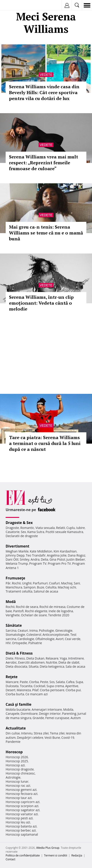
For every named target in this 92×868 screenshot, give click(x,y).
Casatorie (13, 532)
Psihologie (47, 630)
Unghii (27, 583)
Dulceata (12, 686)
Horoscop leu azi (18, 822)
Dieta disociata (16, 666)
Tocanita (26, 686)
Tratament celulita (19, 591)
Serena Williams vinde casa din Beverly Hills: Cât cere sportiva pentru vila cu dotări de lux (44, 92)
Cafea (70, 682)
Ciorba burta (15, 694)
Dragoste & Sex (19, 523)
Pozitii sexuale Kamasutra (64, 532)
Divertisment (17, 546)
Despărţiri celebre (30, 738)
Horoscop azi (15, 765)
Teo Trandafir (36, 555)
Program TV (38, 563)
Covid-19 (68, 738)
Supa (79, 682)
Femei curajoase (57, 718)
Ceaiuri (23, 630)
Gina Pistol (57, 559)
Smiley (24, 559)
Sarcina (11, 630)
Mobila (68, 709)
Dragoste (12, 528)
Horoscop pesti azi (19, 818)
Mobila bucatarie (18, 709)
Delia (45, 559)
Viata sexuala (45, 528)
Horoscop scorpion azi (22, 806)
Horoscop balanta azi (21, 826)
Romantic (27, 528)
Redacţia (77, 855)
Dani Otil (12, 559)
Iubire (80, 528)
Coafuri (54, 583)
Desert (10, 690)
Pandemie (13, 742)
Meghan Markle (17, 551)
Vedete (46, 75)
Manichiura (14, 587)
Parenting (69, 714)
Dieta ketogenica (52, 666)
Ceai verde (73, 639)
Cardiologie (26, 639)
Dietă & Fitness (19, 653)
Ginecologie (64, 630)
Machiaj (67, 583)
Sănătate (14, 625)
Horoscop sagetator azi (23, 810)
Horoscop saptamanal (22, 834)
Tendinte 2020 (59, 615)
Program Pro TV (59, 563)
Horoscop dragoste (20, 769)
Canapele (13, 714)
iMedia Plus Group (48, 848)
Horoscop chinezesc (20, 773)
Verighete (13, 615)
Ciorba (34, 682)
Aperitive (72, 686)
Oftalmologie (45, 639)
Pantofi (18, 611)
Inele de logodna (61, 611)
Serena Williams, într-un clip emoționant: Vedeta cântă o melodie (41, 303)
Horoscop (14, 752)
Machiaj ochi (67, 587)
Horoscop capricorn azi (23, 802)
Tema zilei (57, 733)
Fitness (20, 658)
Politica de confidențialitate (23, 855)
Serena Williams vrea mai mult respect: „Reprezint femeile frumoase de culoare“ (44, 163)
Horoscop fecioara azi (22, 794)
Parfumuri (40, 583)
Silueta (34, 666)
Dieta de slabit (69, 662)
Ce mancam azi (37, 694)
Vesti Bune (52, 738)
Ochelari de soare (34, 615)
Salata (60, 682)
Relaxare (52, 658)
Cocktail (39, 686)
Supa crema (55, 686)
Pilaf (35, 690)
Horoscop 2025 (17, 761)
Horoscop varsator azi (22, 814)
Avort (60, 639)
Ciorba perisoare (52, 690)
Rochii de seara (27, 607)
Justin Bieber (76, 559)
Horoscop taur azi (19, 798)
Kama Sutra (36, 532)
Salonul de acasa (46, 591)
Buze (41, 587)
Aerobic (11, 662)
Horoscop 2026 (17, 757)
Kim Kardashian (65, 551)
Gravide (38, 718)
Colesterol (34, 635)
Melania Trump (17, 563)
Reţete (12, 677)
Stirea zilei (41, 733)
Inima (33, 630)
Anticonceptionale (56, 635)
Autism (76, 718)
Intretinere (76, 658)
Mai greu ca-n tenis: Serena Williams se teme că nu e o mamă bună (46, 233)
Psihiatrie (35, 643)
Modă (11, 602)
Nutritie (51, 662)
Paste (24, 682)
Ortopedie (19, 643)
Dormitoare (29, 714)
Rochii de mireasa (52, 607)
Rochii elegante (36, 611)
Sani (77, 583)
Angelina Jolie (57, 555)
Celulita (51, 587)
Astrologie (13, 777)
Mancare (12, 682)
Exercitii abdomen (31, 662)
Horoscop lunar (17, 781)
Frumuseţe (15, 578)
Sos (52, 682)
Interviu (27, 733)
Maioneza (24, 690)
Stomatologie (15, 635)
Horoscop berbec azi (21, 830)
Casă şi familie (18, 704)
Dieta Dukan (35, 658)
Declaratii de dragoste (22, 536)
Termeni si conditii (56, 855)
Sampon (30, 587)
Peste (44, 682)
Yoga (63, 658)
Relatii (61, 528)
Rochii (16, 583)
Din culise (13, 733)
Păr (8, 583)
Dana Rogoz (77, 555)
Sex (23, 532)
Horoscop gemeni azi (21, 790)
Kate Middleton (41, 551)
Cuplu (71, 528)
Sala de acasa (75, 666)
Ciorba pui (73, 690)
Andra (35, 559)
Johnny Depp (15, 555)
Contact (10, 859)
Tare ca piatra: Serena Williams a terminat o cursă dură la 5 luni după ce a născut (45, 443)
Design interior (50, 714)
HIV (8, 643)
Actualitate (16, 728)
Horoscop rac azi (18, 786)
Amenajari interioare (47, 709)
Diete (9, 658)
